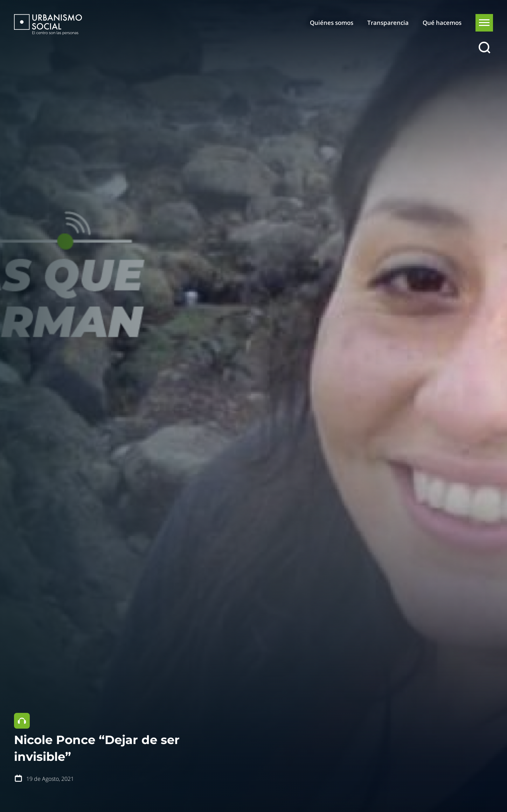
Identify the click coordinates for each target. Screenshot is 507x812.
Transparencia (388, 23)
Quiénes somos (332, 23)
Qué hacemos (442, 23)
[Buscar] (484, 48)
